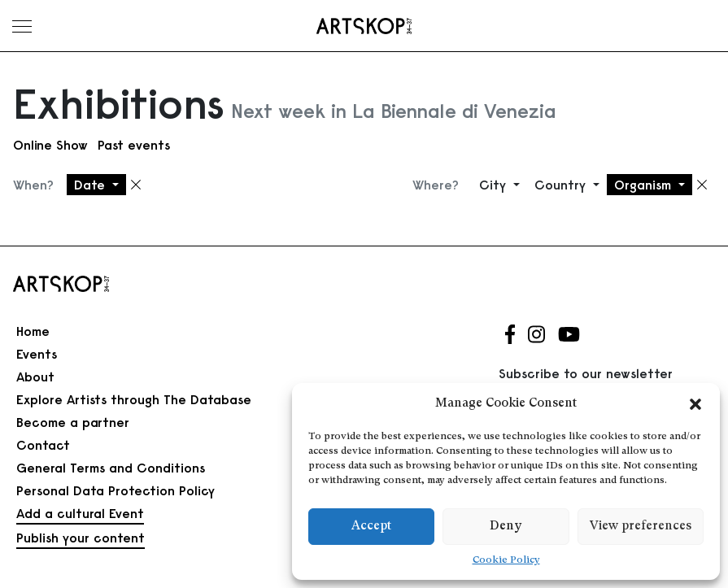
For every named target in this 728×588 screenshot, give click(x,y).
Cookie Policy (506, 560)
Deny (506, 527)
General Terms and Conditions (111, 468)
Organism (645, 185)
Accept (371, 527)
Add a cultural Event (80, 513)
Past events (134, 145)
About (35, 377)
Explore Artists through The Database (134, 399)
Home (33, 331)
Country (562, 185)
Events (37, 354)
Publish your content (81, 538)
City (495, 185)
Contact (43, 445)
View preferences (641, 527)
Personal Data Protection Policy (116, 490)
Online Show (50, 145)
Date (92, 185)
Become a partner (73, 422)
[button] (695, 404)
